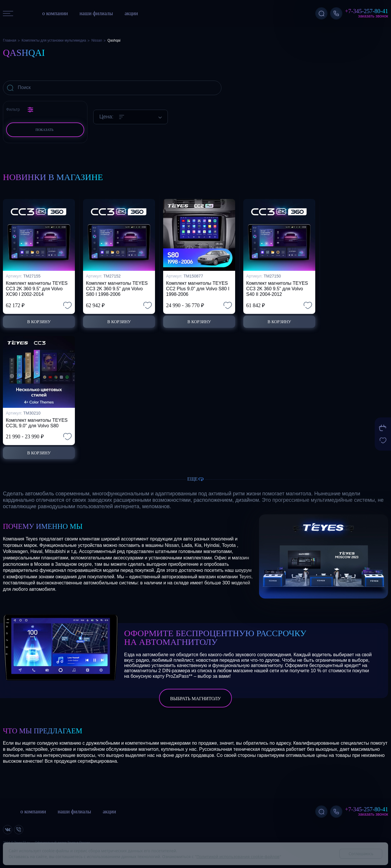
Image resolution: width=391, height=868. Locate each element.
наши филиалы (96, 13)
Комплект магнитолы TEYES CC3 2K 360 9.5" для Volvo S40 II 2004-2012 (277, 287)
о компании (55, 13)
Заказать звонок (373, 16)
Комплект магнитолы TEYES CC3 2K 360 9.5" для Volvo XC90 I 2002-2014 (37, 287)
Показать (45, 130)
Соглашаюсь (361, 854)
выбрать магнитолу (195, 699)
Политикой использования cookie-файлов (238, 857)
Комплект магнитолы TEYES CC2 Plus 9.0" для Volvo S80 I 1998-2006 (198, 287)
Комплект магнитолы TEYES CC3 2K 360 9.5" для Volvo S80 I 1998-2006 (117, 287)
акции (131, 13)
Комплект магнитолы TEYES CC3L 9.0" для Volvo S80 (37, 422)
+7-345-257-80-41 (367, 11)
